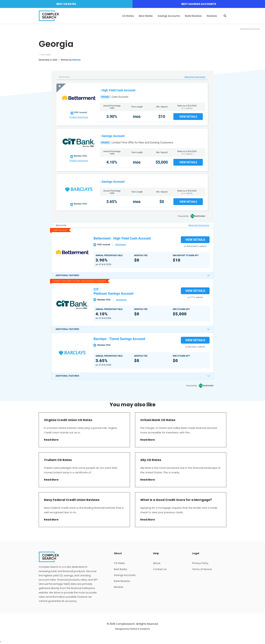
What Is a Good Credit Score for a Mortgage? (176, 500)
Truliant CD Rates (58, 460)
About (157, 563)
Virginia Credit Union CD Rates (68, 420)
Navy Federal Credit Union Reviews (72, 500)
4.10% (112, 162)
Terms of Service (202, 569)
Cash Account (120, 97)
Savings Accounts (169, 16)
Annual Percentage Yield (112, 107)
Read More (51, 440)
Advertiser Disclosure (195, 77)
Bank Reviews (193, 16)
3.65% (112, 202)
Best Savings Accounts (199, 4)
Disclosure (121, 245)
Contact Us (160, 569)
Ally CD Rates (151, 460)
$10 (162, 117)
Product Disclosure (79, 117)
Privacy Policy (200, 563)
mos (137, 117)
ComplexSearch (125, 624)
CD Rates (128, 16)
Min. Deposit (162, 107)
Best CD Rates (66, 4)
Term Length (137, 107)
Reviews (212, 16)
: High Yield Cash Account (118, 90)
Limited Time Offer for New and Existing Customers (142, 143)
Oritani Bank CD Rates (158, 420)
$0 (162, 202)
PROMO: (105, 97)
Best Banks (146, 16)
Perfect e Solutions (140, 629)
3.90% (112, 117)
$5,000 (162, 162)
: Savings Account (112, 136)
